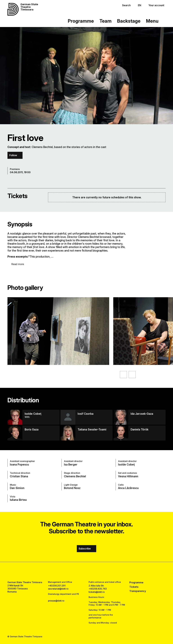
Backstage (129, 21)
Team (106, 21)
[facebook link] (78, 571)
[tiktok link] (95, 571)
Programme (81, 21)
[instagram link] (86, 571)
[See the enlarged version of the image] (58, 331)
